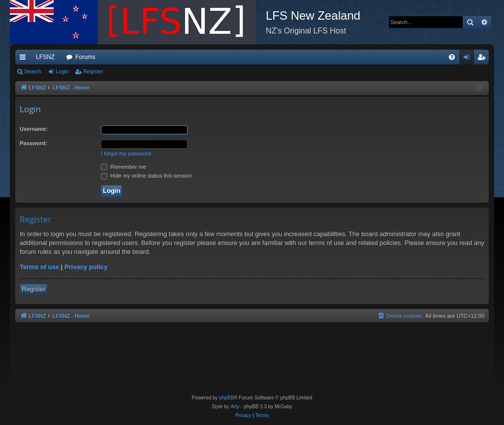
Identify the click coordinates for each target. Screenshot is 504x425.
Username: (34, 129)
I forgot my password (126, 153)
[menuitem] (452, 57)
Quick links (25, 59)
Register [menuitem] (484, 59)
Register (93, 71)
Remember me (124, 167)
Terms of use (39, 267)
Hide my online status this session (146, 176)
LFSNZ (45, 57)
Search (33, 71)
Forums (85, 57)
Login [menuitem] (469, 59)
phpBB (226, 398)
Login (62, 71)
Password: (33, 143)
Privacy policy (86, 267)
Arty (235, 407)
